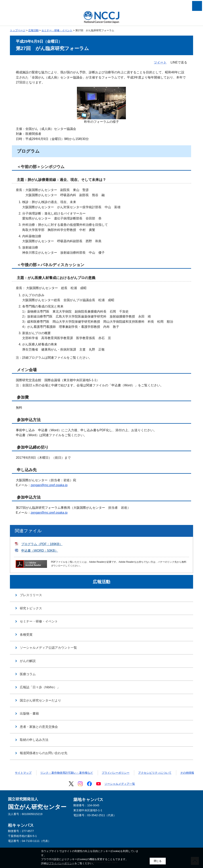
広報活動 (34, 30)
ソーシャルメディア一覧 (120, 784)
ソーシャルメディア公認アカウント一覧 (48, 648)
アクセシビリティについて (155, 773)
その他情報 (187, 773)
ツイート (160, 62)
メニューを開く (197, 6)
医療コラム (28, 674)
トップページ (18, 30)
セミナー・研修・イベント (57, 30)
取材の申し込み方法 (34, 740)
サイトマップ (23, 773)
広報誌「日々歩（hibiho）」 (40, 687)
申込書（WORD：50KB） (40, 551)
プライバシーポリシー (116, 773)
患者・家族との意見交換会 (39, 727)
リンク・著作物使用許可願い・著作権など (67, 773)
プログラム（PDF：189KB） (42, 544)
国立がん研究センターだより (40, 700)
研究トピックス (31, 608)
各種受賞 (26, 635)
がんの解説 (28, 661)
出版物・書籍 (29, 713)
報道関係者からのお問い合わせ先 (44, 753)
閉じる (158, 861)
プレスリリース (31, 595)
